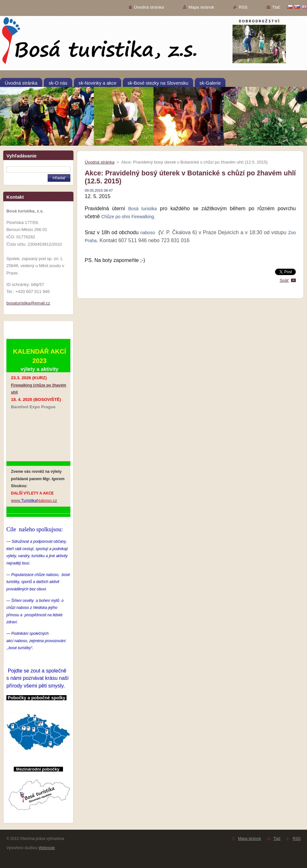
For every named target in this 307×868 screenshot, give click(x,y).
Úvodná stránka (149, 7)
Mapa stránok (201, 7)
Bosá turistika (142, 209)
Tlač (276, 7)
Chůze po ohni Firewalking (128, 217)
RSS (243, 7)
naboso (148, 233)
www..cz (34, 500)
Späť (284, 280)
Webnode (47, 848)
